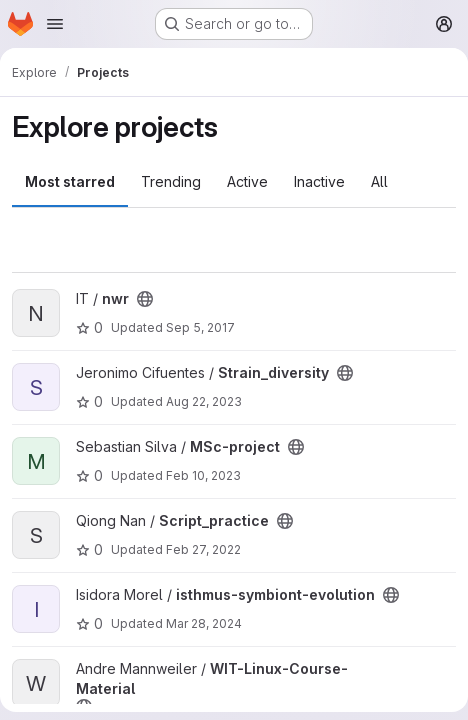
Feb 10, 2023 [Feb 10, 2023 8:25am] (203, 475)
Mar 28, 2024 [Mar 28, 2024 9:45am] (204, 623)
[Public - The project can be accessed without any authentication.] (145, 299)
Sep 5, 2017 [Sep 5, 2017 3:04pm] (200, 327)
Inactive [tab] (319, 181)
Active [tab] (247, 181)
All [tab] (379, 181)
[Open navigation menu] (55, 24)
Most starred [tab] (70, 181)
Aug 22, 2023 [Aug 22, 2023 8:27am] (204, 401)
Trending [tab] (171, 181)
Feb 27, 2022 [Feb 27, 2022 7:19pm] (203, 549)
